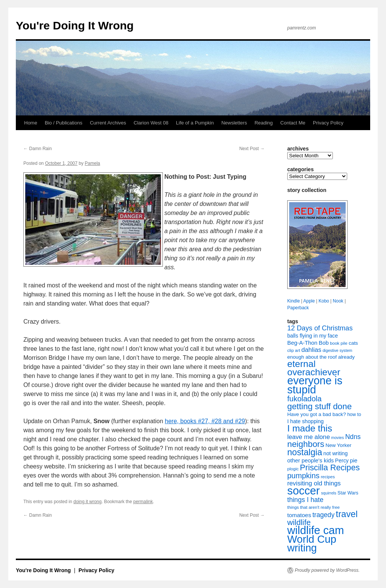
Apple (309, 301)
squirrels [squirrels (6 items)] (329, 493)
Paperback (298, 308)
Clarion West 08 (151, 123)
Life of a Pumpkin (195, 123)
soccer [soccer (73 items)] (303, 491)
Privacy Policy (328, 123)
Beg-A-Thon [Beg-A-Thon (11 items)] (302, 343)
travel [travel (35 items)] (347, 514)
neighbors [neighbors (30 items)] (306, 444)
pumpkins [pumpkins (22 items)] (303, 476)
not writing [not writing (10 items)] (335, 453)
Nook (338, 301)
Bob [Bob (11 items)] (323, 343)
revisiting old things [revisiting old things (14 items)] (314, 483)
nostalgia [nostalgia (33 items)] (305, 452)
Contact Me (293, 123)
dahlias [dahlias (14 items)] (311, 350)
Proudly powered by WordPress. (327, 570)
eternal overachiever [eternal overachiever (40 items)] (314, 368)
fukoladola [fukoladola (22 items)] (304, 399)
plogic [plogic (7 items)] (293, 469)
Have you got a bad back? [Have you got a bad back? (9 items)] (317, 414)
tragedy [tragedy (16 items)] (324, 515)
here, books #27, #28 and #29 (205, 421)
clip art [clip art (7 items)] (294, 350)
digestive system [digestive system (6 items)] (338, 350)
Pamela (93, 163)
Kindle (293, 301)
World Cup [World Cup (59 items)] (312, 539)
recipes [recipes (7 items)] (328, 477)
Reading (263, 123)
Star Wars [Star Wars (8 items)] (348, 493)
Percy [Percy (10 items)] (342, 461)
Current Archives (108, 123)
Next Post (252, 149)
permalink (143, 502)
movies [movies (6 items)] (338, 438)
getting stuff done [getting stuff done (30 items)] (319, 406)
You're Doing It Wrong (75, 25)
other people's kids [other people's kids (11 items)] (310, 461)
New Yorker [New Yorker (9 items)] (339, 445)
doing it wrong (88, 502)
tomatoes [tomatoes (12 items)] (299, 515)
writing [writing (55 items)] (302, 548)
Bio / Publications (64, 123)
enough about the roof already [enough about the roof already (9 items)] (321, 357)
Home (31, 123)
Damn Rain (38, 149)
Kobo (324, 301)
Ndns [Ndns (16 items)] (353, 437)
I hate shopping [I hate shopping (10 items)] (306, 421)
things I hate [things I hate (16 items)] (305, 500)
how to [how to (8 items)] (354, 415)
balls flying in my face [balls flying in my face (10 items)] (312, 336)
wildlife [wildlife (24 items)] (299, 522)
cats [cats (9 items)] (353, 343)
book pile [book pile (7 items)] (339, 343)
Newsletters (234, 123)
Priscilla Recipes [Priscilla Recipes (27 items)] (330, 467)
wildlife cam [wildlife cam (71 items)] (316, 530)
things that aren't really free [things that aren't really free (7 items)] (313, 507)
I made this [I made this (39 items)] (310, 428)
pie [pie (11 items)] (354, 461)
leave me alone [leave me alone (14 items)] (309, 437)
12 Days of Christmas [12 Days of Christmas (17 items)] (320, 328)
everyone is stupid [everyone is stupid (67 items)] (315, 385)
